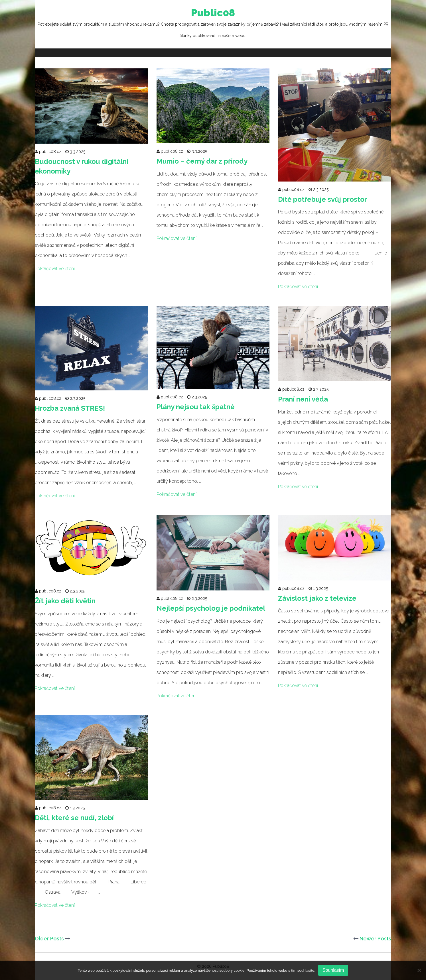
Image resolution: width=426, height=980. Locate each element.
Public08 (213, 24)
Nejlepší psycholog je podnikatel (211, 608)
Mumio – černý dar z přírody (202, 161)
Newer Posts (372, 939)
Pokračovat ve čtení (55, 269)
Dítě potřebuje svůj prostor (322, 199)
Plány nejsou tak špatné (196, 407)
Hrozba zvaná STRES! (70, 408)
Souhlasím (333, 970)
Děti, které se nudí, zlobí (74, 818)
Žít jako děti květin (65, 601)
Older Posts (52, 939)
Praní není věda (303, 399)
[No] (419, 970)
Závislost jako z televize (317, 598)
